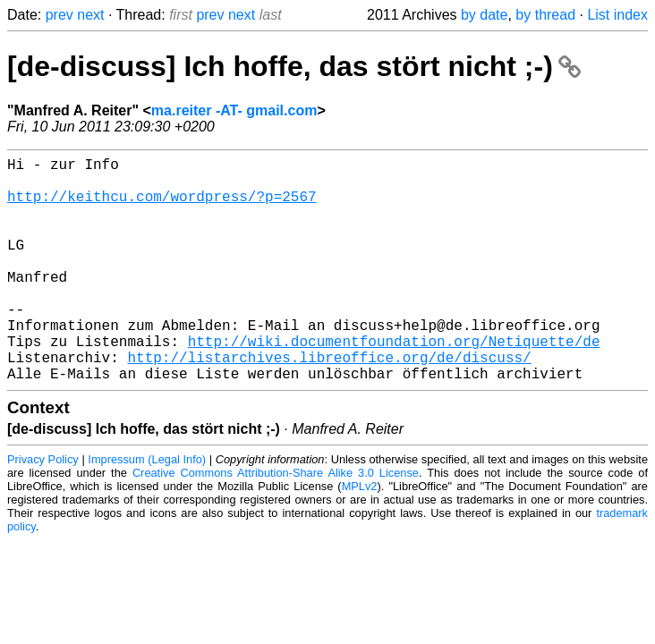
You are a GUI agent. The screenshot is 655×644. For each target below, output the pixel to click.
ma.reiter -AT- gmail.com (234, 110)
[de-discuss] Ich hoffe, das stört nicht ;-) (294, 66)
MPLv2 (360, 536)
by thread (545, 15)
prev (60, 15)
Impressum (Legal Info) (147, 509)
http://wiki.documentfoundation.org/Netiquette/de (394, 384)
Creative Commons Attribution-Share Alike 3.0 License (276, 523)
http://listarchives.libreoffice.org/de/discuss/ (329, 403)
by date (484, 15)
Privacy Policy (43, 509)
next (90, 15)
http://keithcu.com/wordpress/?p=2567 (162, 207)
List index (617, 15)
